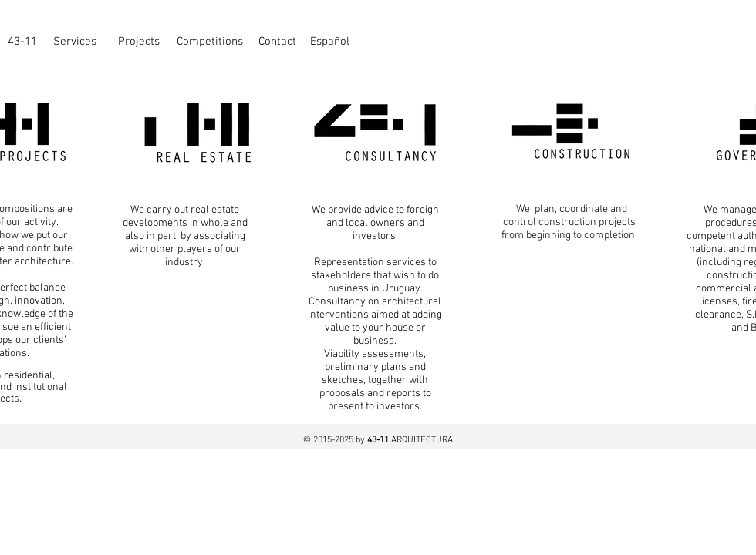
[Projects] (138, 42)
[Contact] (277, 42)
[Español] (329, 42)
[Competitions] (210, 42)
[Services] (75, 42)
